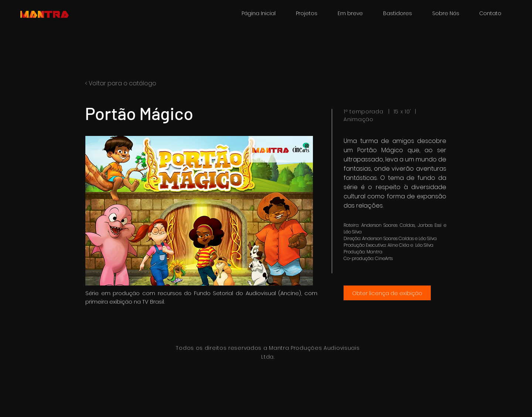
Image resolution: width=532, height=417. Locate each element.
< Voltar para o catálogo (121, 83)
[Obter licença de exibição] (387, 293)
